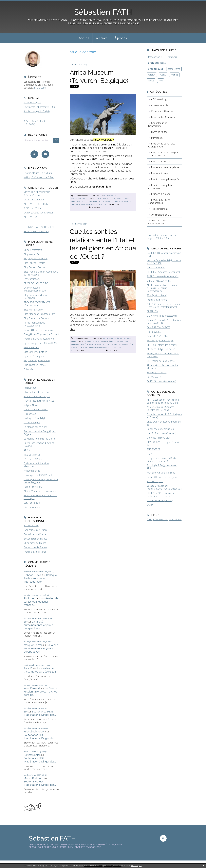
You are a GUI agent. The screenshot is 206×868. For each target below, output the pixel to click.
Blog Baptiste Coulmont (36, 259)
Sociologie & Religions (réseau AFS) (162, 467)
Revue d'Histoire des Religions (162, 477)
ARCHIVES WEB (32, 217)
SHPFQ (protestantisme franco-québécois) (163, 355)
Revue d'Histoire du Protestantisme (41, 330)
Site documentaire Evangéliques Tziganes (40, 433)
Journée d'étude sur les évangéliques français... (41, 602)
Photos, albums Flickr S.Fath (38, 173)
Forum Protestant (33, 487)
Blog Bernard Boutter (35, 267)
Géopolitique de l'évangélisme (158, 124)
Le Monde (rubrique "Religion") (39, 439)
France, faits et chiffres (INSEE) (39, 401)
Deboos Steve (32, 575)
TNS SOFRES (153, 449)
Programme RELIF (160, 161)
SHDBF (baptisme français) (160, 341)
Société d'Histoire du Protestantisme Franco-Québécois (164, 487)
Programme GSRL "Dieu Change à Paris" (162, 145)
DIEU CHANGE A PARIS (159, 281)
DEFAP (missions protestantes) (162, 316)
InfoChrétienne (31, 347)
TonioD (28, 668)
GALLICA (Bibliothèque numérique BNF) (164, 254)
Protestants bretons (157, 300)
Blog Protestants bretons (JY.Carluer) (36, 297)
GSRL (163, 75)
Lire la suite (40, 88)
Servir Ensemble (32, 503)
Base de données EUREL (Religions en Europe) (164, 416)
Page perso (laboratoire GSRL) (39, 107)
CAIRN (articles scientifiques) (38, 213)
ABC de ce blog (159, 99)
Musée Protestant (33, 250)
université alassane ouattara (114, 342)
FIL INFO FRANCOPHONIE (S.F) (40, 227)
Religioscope (30, 388)
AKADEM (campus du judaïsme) (40, 491)
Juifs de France (31, 526)
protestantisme (157, 63)
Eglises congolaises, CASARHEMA (41, 343)
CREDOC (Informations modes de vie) (164, 423)
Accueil (84, 38)
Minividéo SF (158, 138)
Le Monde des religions (36, 427)
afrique (99, 199)
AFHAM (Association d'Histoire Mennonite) (162, 367)
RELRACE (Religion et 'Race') (161, 349)
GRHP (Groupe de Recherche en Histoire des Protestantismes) (163, 306)
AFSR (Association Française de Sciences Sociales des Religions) (163, 401)
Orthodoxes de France (35, 547)
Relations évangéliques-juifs (165, 179)
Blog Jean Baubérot (34, 310)
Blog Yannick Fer (32, 254)
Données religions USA (158, 438)
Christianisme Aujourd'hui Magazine (36, 465)
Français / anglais (32, 103)
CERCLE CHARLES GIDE (36, 283)
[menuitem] (84, 38)
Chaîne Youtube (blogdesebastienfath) (35, 289)
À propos (121, 38)
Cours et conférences (162, 111)
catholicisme (174, 69)
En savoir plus (136, 866)
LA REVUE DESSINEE (34, 459)
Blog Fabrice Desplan (34, 263)
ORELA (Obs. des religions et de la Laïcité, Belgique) (41, 481)
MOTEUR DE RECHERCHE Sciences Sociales (37, 194)
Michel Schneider (34, 732)
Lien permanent (80, 196)
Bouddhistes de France (35, 539)
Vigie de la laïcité (32, 455)
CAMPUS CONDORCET (159, 327)
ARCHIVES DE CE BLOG (36, 204)
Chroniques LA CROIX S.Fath (38, 475)
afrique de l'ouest (103, 344)
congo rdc (82, 202)
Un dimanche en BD (161, 215)
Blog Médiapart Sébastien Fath (39, 314)
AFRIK (27, 450)
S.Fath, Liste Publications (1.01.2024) (36, 123)
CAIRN (150, 505)
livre (161, 81)
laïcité (83, 344)
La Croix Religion (32, 423)
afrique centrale (120, 344)
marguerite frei (33, 645)
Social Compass (155, 481)
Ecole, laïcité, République (163, 117)
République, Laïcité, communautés (159, 201)
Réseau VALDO (155, 377)
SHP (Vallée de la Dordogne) (161, 361)
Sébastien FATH (103, 12)
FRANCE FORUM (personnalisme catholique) (40, 497)
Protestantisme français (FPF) (39, 339)
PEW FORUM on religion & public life (163, 444)
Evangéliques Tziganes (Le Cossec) (41, 334)
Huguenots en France (35, 365)
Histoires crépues (33, 507)
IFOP (149, 454)
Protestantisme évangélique (165, 167)
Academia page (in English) (37, 111)
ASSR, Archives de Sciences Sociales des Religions (160, 408)
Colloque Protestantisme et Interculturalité (40, 578)
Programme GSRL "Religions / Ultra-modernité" (164, 154)
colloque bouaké (116, 347)
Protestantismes (79, 199)
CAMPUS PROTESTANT (159, 336)
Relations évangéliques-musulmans (162, 187)
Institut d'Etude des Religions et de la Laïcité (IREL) (164, 262)
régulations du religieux (95, 347)
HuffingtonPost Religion (36, 418)
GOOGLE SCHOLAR (34, 200)
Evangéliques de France (36, 530)
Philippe (29, 598)
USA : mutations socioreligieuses (158, 222)
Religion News (31, 405)
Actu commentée (111, 196)
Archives (102, 38)
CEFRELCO (152, 311)
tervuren (119, 202)
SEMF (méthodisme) (157, 295)
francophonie (87, 205)
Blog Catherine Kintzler (35, 352)
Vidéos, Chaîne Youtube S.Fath (39, 177)
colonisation (109, 199)
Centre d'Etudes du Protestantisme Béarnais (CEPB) (164, 322)
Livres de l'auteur (160, 132)
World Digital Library (157, 373)
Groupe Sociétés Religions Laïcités (164, 519)
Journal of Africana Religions (161, 473)
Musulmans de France (35, 543)
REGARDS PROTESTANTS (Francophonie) (37, 304)
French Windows (32, 279)
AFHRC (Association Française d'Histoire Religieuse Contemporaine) (162, 288)
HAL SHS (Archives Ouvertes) (161, 433)
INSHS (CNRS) (154, 332)
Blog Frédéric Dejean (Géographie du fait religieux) (41, 273)
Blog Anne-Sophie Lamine (37, 360)
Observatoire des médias (36, 392)
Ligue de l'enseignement (36, 356)
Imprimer (94, 208)
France (174, 75)
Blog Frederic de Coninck (36, 318)
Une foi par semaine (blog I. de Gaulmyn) (39, 444)
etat (81, 347)
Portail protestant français (37, 396)
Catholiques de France (35, 534)
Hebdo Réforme (32, 471)
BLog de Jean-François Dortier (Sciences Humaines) (162, 460)
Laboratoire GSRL (156, 268)
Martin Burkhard (33, 778)
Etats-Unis (172, 57)
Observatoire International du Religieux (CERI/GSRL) (162, 237)
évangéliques (156, 69)
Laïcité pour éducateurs (36, 409)
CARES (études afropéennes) (161, 381)
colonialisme (94, 202)
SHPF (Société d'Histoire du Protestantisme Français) (161, 495)
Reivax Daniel (32, 755)
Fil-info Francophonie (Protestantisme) (34, 324)
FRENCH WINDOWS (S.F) (37, 231)
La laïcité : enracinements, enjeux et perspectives (39, 625)
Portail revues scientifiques (160, 429)
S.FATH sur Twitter (33, 208)
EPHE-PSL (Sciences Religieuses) (163, 272)
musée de (102, 148)
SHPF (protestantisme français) (163, 276)
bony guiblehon (92, 342)
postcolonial (107, 202)
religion (98, 205)
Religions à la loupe (161, 194)
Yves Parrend (32, 688)
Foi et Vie (28, 369)
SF (25, 622)
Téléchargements (160, 209)
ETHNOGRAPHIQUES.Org (160, 500)
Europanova (30, 414)
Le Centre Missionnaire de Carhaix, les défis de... (40, 692)
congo (119, 199)
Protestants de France (35, 552)
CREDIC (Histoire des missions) (162, 345)
